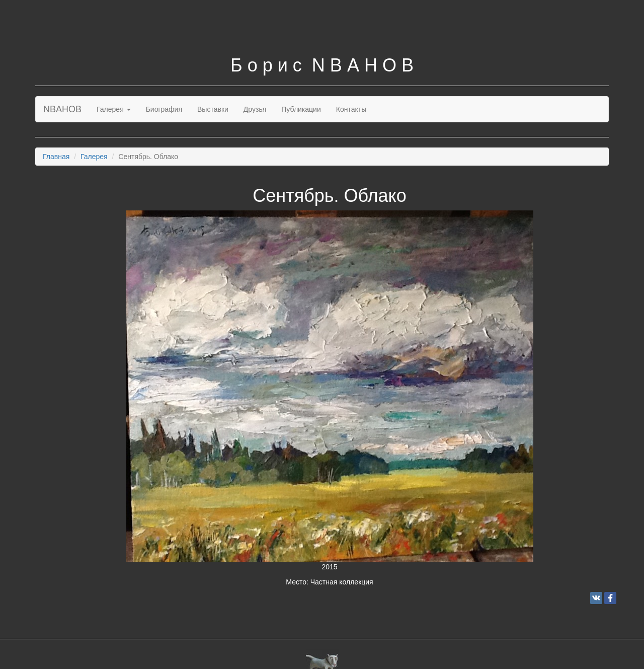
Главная (56, 157)
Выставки (213, 109)
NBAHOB (62, 109)
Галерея (114, 109)
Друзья (255, 109)
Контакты (351, 109)
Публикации (301, 109)
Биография (164, 109)
